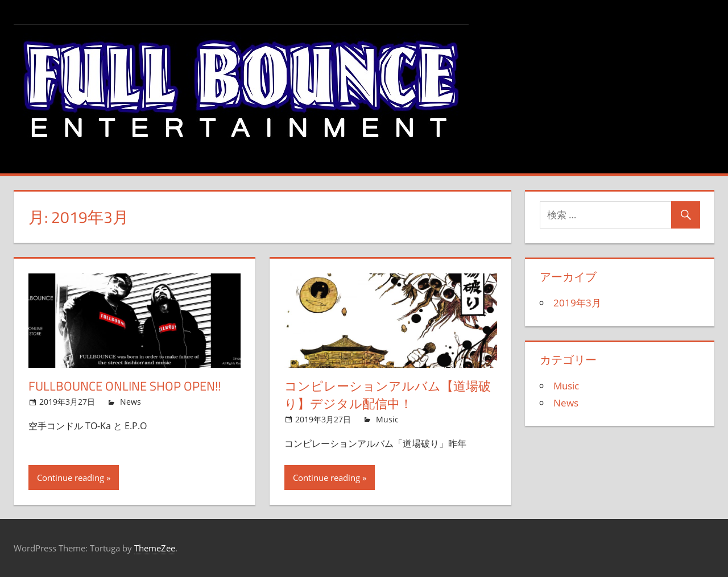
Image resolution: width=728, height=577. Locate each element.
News (131, 402)
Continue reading (71, 478)
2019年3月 (577, 303)
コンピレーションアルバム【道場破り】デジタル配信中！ (388, 395)
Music (387, 419)
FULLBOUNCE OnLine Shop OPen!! (125, 386)
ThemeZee (155, 548)
